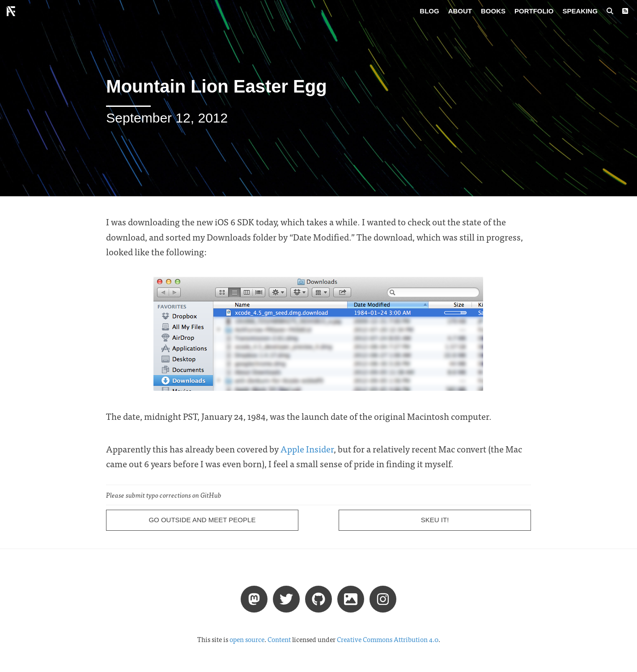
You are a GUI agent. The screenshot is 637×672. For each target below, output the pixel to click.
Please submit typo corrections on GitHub (164, 495)
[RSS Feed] (625, 11)
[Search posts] (610, 11)
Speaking (580, 11)
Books (493, 11)
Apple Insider (307, 449)
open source (247, 639)
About (460, 11)
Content (279, 639)
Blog (429, 11)
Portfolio (534, 11)
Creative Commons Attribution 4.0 (388, 639)
